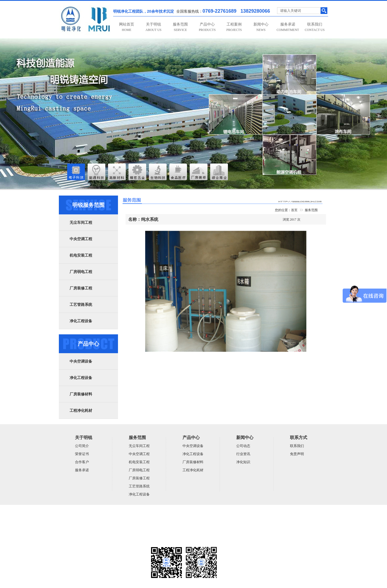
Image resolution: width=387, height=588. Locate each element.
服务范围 (180, 27)
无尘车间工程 (81, 223)
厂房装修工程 (81, 288)
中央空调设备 (81, 361)
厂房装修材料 (81, 394)
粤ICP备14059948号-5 (74, 540)
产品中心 (207, 27)
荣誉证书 (82, 454)
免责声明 (297, 454)
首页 (294, 210)
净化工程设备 (81, 321)
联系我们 (315, 27)
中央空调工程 (81, 239)
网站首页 (127, 27)
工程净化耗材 (81, 411)
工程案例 (234, 27)
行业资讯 (243, 454)
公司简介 (82, 446)
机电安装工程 (81, 255)
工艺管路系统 (81, 305)
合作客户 (82, 462)
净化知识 (243, 462)
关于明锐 (153, 27)
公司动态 (243, 446)
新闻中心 (261, 27)
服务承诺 (288, 27)
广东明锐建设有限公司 (101, 519)
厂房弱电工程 (81, 272)
